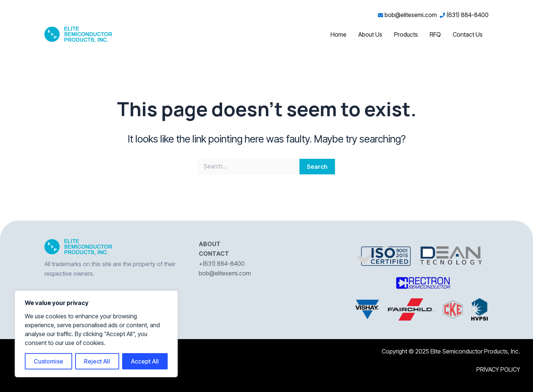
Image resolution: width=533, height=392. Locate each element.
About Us (370, 34)
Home (338, 34)
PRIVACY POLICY (498, 369)
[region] (96, 334)
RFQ (435, 34)
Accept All (145, 361)
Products (406, 34)
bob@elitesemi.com (409, 15)
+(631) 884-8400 (222, 264)
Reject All (97, 361)
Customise (48, 361)
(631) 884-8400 (464, 15)
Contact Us (468, 34)
